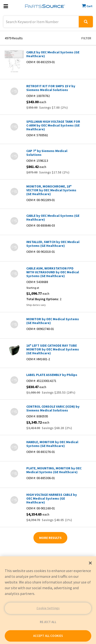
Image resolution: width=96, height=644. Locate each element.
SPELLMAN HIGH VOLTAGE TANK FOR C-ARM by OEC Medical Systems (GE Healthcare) (53, 125)
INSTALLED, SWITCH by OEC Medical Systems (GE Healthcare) (53, 244)
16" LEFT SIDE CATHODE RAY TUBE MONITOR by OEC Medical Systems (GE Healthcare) (53, 349)
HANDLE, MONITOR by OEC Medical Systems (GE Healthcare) (52, 444)
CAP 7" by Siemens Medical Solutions (47, 153)
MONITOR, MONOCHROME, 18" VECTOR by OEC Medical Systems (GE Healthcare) (51, 190)
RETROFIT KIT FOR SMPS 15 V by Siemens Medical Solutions (51, 88)
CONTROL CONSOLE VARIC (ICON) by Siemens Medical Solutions (53, 408)
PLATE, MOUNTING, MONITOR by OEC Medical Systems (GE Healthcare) (54, 470)
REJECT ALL (48, 622)
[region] (48, 600)
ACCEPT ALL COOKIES (48, 636)
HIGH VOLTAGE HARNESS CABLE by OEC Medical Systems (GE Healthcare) (52, 498)
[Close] (90, 563)
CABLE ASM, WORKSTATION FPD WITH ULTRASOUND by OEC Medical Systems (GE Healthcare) (53, 272)
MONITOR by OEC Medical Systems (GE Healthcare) (53, 321)
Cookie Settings (48, 608)
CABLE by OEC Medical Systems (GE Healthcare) (53, 54)
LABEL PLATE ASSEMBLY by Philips (52, 375)
